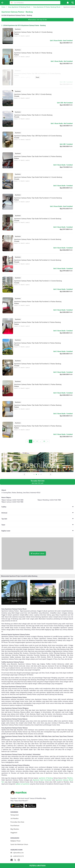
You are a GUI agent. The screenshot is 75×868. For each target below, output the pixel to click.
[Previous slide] (24, 474)
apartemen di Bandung (46, 778)
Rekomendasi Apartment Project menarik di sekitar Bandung (19, 576)
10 (44, 441)
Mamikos (70, 778)
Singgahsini (14, 833)
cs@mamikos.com (17, 853)
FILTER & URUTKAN (37, 866)
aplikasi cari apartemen (23, 784)
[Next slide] (51, 474)
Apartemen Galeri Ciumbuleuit (42, 780)
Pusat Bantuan (15, 826)
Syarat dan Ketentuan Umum (19, 844)
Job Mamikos (14, 818)
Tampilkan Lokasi (38, 553)
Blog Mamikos (15, 829)
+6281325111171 (17, 856)
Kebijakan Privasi (15, 841)
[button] (68, 3)
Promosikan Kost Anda (17, 822)
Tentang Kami (15, 815)
